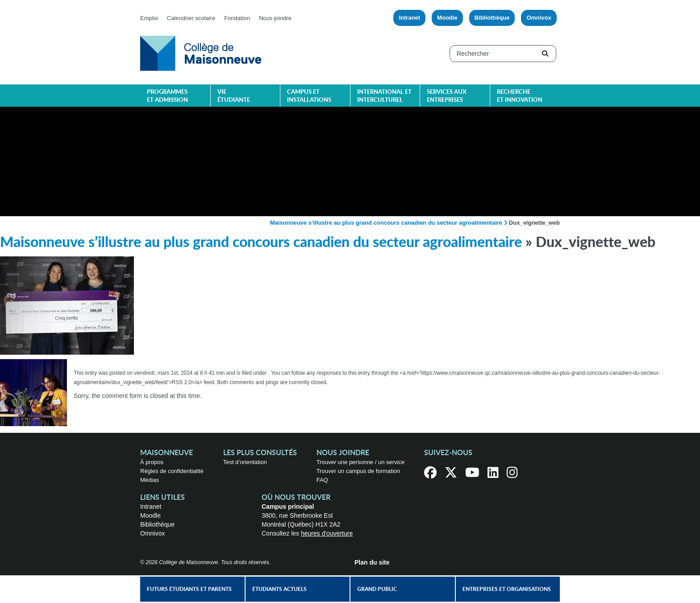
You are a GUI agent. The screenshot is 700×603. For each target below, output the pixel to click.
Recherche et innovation (520, 96)
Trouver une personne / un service (361, 462)
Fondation (237, 18)
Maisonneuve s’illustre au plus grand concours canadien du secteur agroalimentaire (386, 223)
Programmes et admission (167, 96)
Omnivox (539, 18)
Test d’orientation (245, 462)
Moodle (447, 18)
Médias (150, 480)
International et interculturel (384, 96)
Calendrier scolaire (191, 18)
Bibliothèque (492, 18)
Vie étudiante (234, 96)
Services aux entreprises (447, 96)
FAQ (322, 480)
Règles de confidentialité (172, 471)
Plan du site (372, 562)
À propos (152, 462)
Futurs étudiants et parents (189, 589)
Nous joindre (275, 18)
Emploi (149, 18)
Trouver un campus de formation (358, 471)
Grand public (377, 589)
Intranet (409, 18)
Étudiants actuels (279, 589)
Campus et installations (309, 96)
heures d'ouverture (327, 533)
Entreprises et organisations (507, 589)
